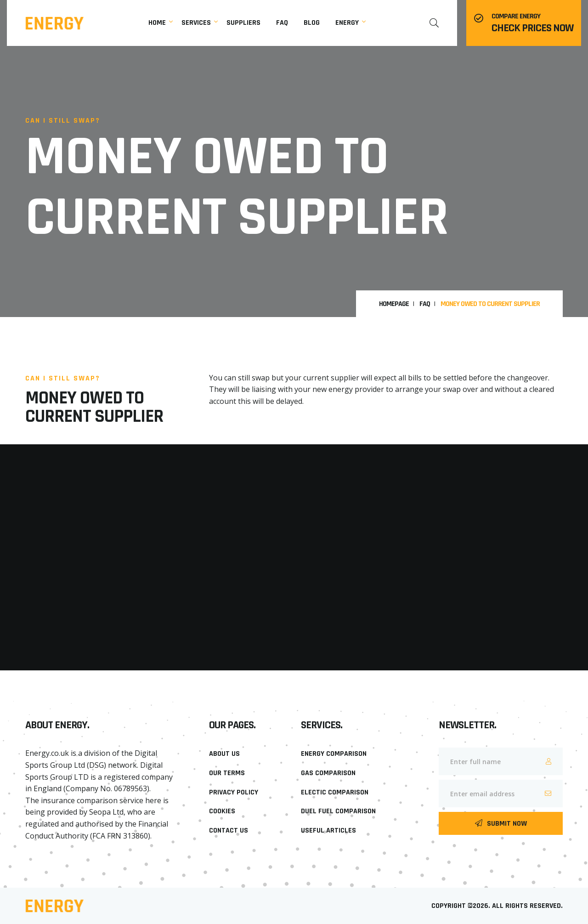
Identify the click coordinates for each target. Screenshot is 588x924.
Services (196, 23)
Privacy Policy (234, 792)
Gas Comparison (328, 773)
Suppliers (243, 23)
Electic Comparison (335, 792)
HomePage (394, 304)
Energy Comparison (334, 754)
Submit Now (501, 824)
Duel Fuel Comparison (338, 811)
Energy (347, 23)
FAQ (425, 304)
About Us (224, 754)
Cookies (222, 811)
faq (282, 23)
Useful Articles (328, 830)
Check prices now (532, 28)
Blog (312, 23)
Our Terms (227, 773)
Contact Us (229, 830)
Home (157, 23)
